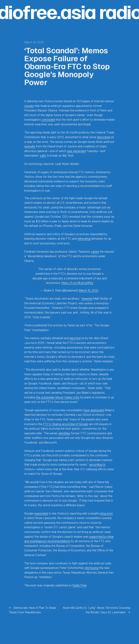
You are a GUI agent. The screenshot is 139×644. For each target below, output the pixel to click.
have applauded (94, 410)
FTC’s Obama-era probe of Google (66, 424)
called (95, 252)
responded (41, 514)
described (104, 137)
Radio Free (79, 585)
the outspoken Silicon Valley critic (58, 397)
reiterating (84, 239)
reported (75, 338)
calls (43, 156)
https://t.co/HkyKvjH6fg (77, 283)
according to (97, 465)
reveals (29, 106)
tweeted (87, 299)
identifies (64, 433)
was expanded (76, 151)
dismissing (92, 568)
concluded (48, 120)
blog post (107, 514)
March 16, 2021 (89, 290)
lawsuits (30, 146)
